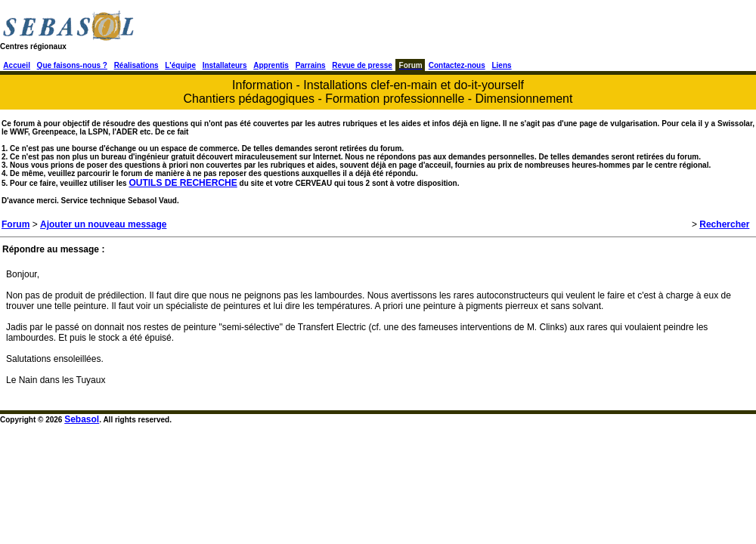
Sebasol (82, 419)
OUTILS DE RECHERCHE (183, 183)
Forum (15, 224)
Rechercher (724, 224)
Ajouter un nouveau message (103, 224)
